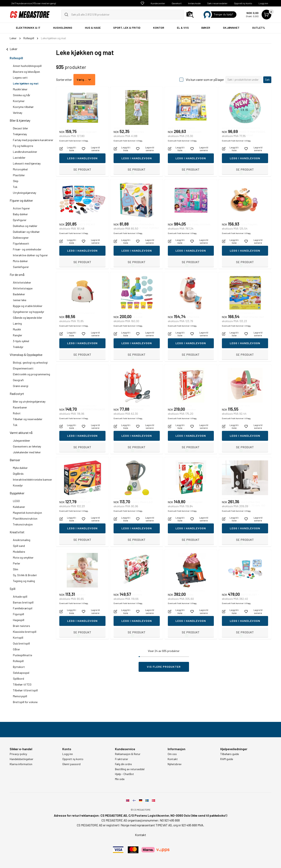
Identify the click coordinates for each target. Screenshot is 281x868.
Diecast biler (20, 128)
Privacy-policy (18, 754)
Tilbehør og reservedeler (28, 419)
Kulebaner (19, 507)
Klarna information (21, 764)
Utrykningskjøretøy (25, 193)
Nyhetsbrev (175, 764)
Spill (13, 589)
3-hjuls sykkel (21, 341)
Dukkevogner (21, 238)
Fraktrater (122, 759)
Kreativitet (17, 532)
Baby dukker (20, 214)
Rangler (18, 335)
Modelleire (19, 552)
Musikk (17, 329)
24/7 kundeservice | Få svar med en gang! (34, 3)
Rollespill (16, 58)
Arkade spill (20, 596)
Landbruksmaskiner (25, 152)
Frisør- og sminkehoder (27, 249)
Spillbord (18, 679)
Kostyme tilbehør (23, 107)
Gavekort (177, 3)
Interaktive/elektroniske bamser (32, 479)
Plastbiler (19, 175)
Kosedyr (18, 485)
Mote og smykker (23, 557)
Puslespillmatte (22, 655)
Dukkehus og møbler (25, 226)
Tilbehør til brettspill (25, 690)
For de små (17, 275)
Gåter (16, 649)
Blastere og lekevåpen (26, 72)
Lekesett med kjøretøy (27, 163)
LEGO (16, 501)
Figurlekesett (21, 243)
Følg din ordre (123, 764)
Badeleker (19, 294)
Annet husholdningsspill (27, 66)
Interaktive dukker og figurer (30, 255)
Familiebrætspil (23, 608)
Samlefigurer (21, 267)
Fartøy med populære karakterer (33, 140)
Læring (17, 323)
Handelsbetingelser (21, 759)
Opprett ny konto (243, 3)
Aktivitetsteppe (23, 288)
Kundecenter (158, 3)
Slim (16, 569)
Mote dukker (20, 261)
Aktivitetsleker (22, 282)
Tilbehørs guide (230, 754)
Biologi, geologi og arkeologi (30, 362)
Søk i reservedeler (217, 3)
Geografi (18, 380)
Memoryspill (20, 696)
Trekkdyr (18, 347)
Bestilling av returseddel (130, 769)
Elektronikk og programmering (31, 374)
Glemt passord (71, 764)
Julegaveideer (21, 440)
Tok (15, 187)
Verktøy (18, 113)
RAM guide (227, 759)
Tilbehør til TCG (22, 684)
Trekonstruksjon (23, 524)
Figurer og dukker (21, 200)
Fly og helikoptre (23, 146)
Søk (267, 80)
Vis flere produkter (164, 667)
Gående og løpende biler (28, 318)
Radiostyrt (17, 394)
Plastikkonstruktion (25, 518)
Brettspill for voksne (25, 702)
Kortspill (18, 638)
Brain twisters (21, 626)
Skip (16, 181)
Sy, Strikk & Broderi (25, 575)
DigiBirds (18, 474)
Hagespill (19, 620)
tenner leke (20, 300)
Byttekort (19, 667)
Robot (17, 413)
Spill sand (19, 546)
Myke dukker (20, 468)
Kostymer (19, 101)
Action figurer (21, 208)
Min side (120, 779)
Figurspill (18, 614)
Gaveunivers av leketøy (27, 446)
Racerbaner (20, 407)
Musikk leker (20, 89)
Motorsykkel (20, 169)
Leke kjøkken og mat (26, 83)
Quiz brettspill (21, 643)
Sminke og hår (22, 95)
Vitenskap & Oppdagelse (26, 355)
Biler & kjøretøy (20, 120)
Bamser (15, 460)
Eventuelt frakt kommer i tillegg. (74, 161)
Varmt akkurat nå (21, 433)
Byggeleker (17, 493)
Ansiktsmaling (22, 540)
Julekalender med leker (27, 452)
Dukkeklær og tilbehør (26, 232)
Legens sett (20, 78)
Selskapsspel (21, 673)
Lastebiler (19, 158)
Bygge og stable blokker (28, 306)
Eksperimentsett (23, 368)
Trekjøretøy (20, 134)
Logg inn (263, 3)
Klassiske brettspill (25, 632)
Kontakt (173, 759)
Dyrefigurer (20, 220)
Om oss (172, 754)
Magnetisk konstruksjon (27, 513)
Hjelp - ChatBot (124, 774)
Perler (17, 563)
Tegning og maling (24, 581)
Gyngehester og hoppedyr (29, 312)
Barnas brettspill (23, 602)
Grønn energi (21, 386)
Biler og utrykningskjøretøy (29, 401)
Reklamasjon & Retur (128, 754)
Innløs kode (194, 3)
